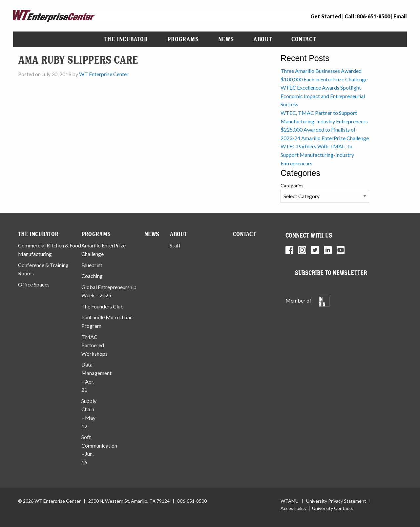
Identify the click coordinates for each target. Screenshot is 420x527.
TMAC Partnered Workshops (94, 345)
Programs (183, 39)
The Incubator (126, 39)
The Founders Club (103, 306)
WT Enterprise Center (104, 74)
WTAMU (290, 501)
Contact (304, 39)
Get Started (326, 16)
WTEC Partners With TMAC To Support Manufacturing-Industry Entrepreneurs (317, 155)
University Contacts (333, 508)
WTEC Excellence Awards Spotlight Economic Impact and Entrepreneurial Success (323, 96)
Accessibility (294, 508)
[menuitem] (126, 39)
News (226, 39)
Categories (292, 186)
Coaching (92, 276)
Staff (175, 245)
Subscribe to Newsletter (331, 273)
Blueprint (92, 265)
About (263, 39)
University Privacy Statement (336, 501)
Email (400, 16)
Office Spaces (34, 284)
